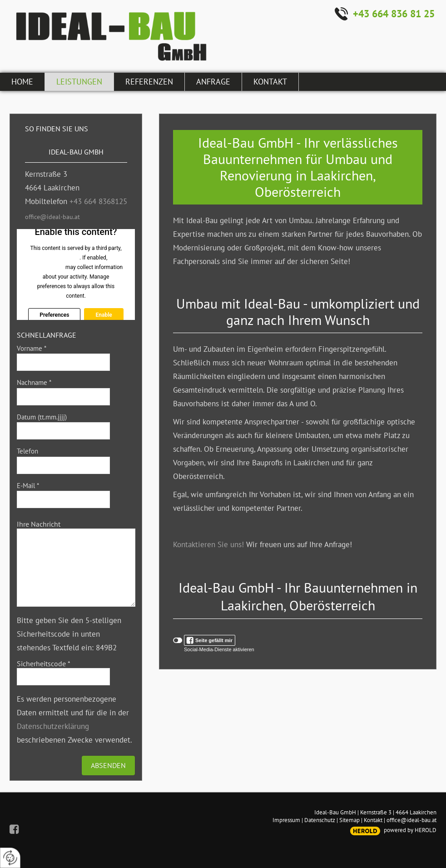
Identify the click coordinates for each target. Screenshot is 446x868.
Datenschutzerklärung (53, 726)
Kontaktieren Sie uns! (208, 544)
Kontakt (373, 820)
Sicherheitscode (44, 663)
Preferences (54, 315)
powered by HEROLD (410, 830)
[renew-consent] (10, 858)
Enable (104, 315)
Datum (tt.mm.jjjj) (42, 417)
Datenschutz (320, 820)
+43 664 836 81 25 (394, 14)
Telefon (27, 451)
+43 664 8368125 (98, 201)
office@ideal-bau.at (52, 217)
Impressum (286, 820)
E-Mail (28, 486)
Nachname (34, 382)
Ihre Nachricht (39, 524)
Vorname (32, 348)
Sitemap (349, 820)
